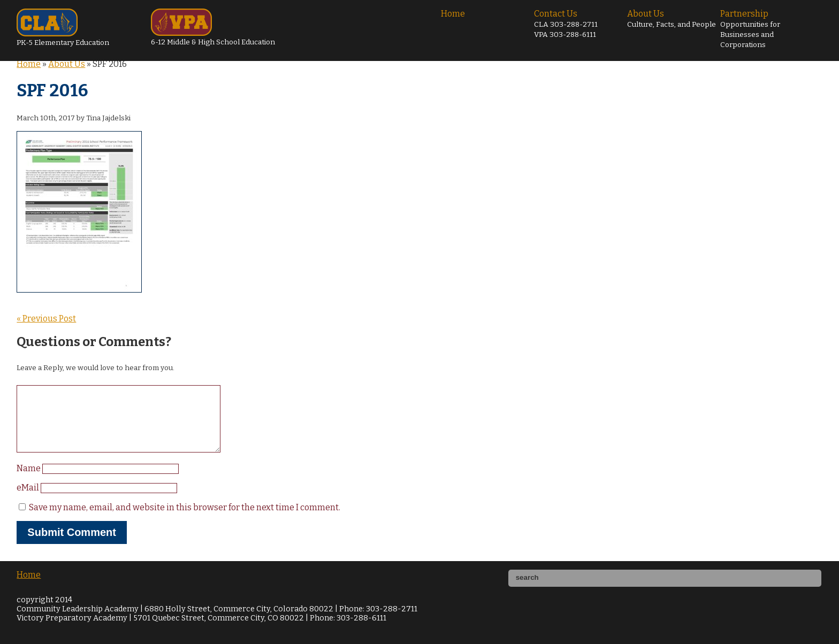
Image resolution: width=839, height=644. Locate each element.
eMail (29, 500)
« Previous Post (46, 319)
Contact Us (566, 24)
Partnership (750, 29)
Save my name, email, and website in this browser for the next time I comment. (185, 520)
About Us (672, 19)
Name (29, 481)
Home (453, 14)
